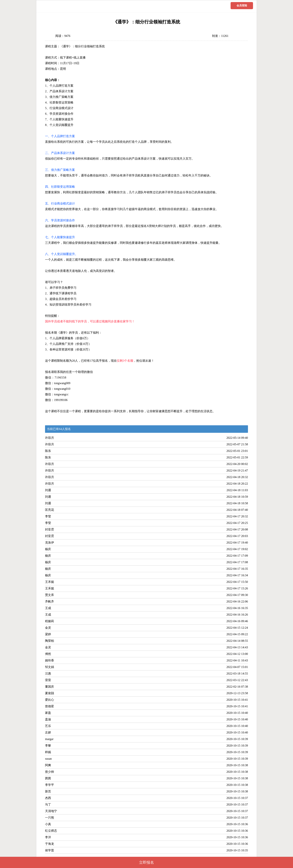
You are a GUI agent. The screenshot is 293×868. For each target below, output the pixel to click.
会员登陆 (242, 6)
